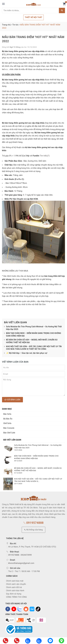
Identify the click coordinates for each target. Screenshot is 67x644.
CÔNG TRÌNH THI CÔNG (16, 597)
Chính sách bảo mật (15, 581)
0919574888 (33, 523)
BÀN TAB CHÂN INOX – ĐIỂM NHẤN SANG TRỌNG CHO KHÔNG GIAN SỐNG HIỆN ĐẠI (33, 335)
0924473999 (26, 555)
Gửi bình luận (12, 400)
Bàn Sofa (7, 414)
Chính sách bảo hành (15, 591)
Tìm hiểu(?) (45, 156)
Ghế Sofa (7, 423)
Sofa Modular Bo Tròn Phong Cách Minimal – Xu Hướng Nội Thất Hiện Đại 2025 (33, 328)
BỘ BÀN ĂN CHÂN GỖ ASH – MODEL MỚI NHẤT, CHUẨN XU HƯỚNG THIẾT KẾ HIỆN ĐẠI (31, 341)
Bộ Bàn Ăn (8, 419)
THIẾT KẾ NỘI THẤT (34, 17)
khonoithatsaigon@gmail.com (21, 563)
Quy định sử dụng (14, 594)
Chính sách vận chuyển (16, 584)
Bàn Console (9, 428)
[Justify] (62, 10)
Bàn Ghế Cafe (9, 433)
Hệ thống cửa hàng (33, 530)
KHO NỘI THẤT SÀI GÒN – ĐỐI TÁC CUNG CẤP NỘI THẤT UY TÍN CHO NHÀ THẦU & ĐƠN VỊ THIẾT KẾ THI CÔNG (33, 348)
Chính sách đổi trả (14, 587)
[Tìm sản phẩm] (30, 10)
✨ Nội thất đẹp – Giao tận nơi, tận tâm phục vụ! (26, 353)
